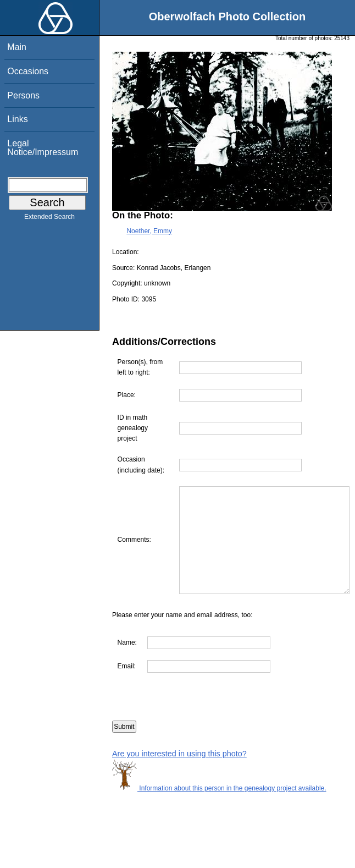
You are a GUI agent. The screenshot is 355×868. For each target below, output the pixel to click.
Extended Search (49, 219)
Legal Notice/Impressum (43, 148)
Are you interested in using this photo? (179, 774)
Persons (23, 95)
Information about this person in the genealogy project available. (219, 810)
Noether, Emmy (149, 231)
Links (17, 119)
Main (17, 47)
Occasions (28, 71)
